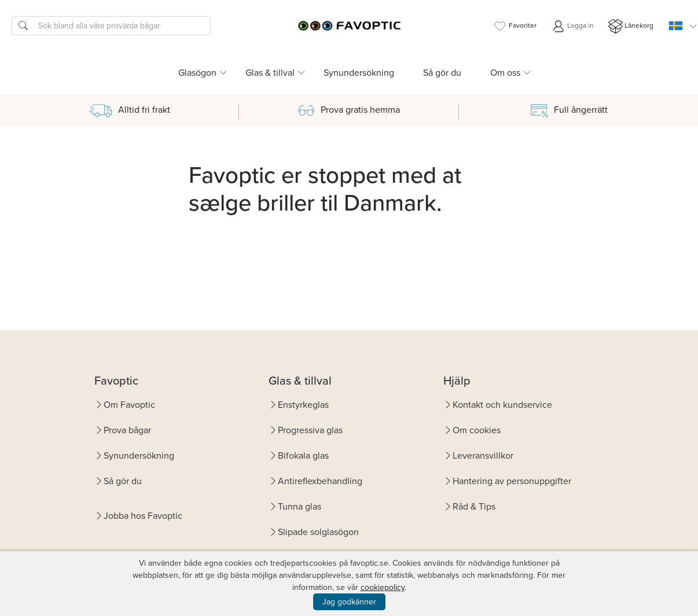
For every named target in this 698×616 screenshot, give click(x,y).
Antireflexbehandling (320, 481)
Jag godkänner (349, 602)
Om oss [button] (505, 73)
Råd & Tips (474, 506)
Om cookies (477, 430)
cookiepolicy (383, 587)
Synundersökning (359, 73)
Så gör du (442, 73)
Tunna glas (300, 506)
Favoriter (515, 26)
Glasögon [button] (197, 73)
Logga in (572, 26)
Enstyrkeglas (303, 405)
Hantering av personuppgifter (512, 481)
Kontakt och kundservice (502, 405)
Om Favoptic (129, 405)
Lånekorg (631, 26)
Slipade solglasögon (318, 532)
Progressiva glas (310, 430)
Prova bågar (127, 430)
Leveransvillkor (483, 455)
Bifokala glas (303, 455)
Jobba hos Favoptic (143, 516)
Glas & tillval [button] (270, 73)
